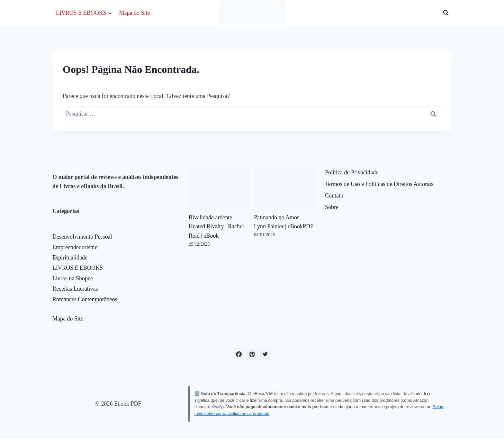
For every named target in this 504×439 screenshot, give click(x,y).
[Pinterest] (252, 354)
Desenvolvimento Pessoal (82, 237)
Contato (334, 196)
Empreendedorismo (75, 247)
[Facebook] (239, 354)
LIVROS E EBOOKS (78, 268)
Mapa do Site (134, 13)
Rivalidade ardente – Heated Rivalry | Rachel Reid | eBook (216, 227)
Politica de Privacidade (352, 172)
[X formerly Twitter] (265, 354)
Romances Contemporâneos (85, 299)
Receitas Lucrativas (75, 289)
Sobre (332, 207)
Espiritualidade (70, 258)
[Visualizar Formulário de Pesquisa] (446, 13)
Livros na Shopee (73, 278)
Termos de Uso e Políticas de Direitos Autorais (379, 184)
